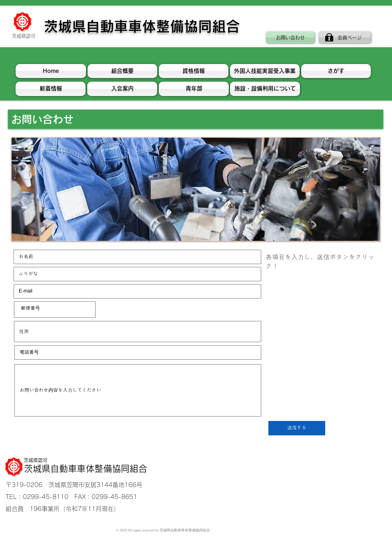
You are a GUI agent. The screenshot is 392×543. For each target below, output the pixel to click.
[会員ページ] (345, 38)
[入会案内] (122, 89)
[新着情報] (51, 89)
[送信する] (297, 428)
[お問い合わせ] (290, 38)
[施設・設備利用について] (265, 89)
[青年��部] (194, 89)
